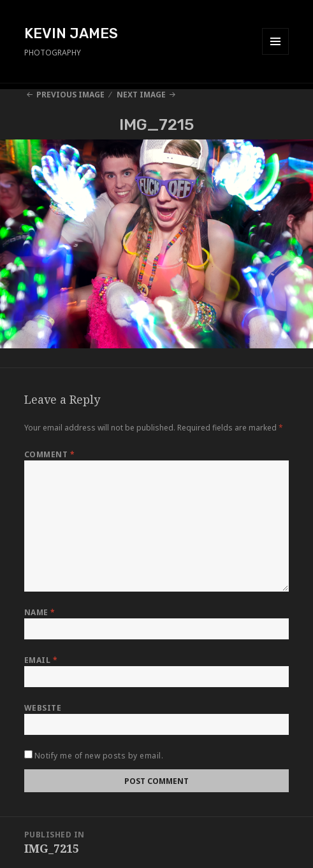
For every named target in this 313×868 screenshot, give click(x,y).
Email (41, 660)
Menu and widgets (276, 54)
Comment (49, 454)
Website (43, 708)
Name (40, 612)
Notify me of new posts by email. (99, 756)
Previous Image (70, 95)
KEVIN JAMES (71, 33)
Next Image (141, 95)
